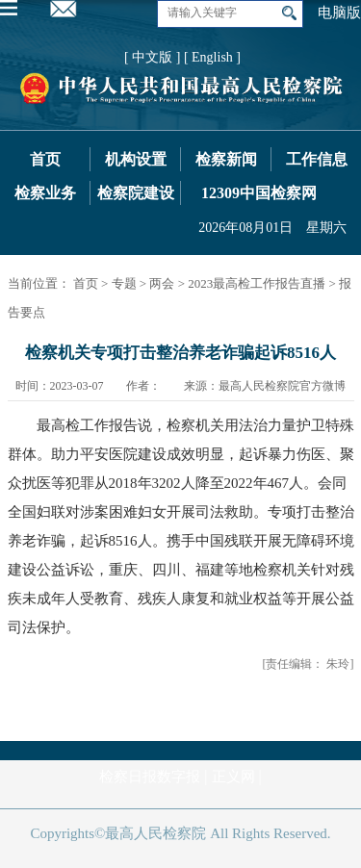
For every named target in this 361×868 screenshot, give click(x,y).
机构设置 (136, 159)
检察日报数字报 (150, 777)
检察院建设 (136, 193)
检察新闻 (226, 159)
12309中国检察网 (259, 193)
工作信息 (317, 159)
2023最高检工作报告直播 (257, 283)
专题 (124, 283)
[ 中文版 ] (152, 57)
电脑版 (339, 13)
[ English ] (212, 57)
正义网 (233, 777)
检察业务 (45, 193)
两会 (162, 283)
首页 (45, 159)
